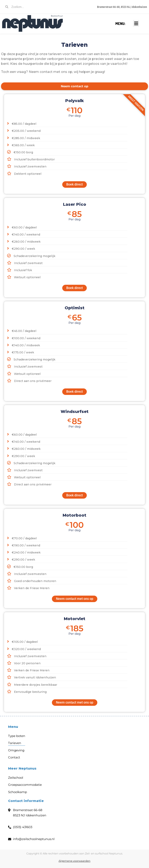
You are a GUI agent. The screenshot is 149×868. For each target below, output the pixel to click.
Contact (14, 757)
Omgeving (16, 750)
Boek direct (74, 184)
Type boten (17, 736)
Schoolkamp (18, 792)
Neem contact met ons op (75, 599)
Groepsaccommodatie (25, 785)
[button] (136, 23)
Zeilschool (16, 778)
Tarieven (15, 743)
